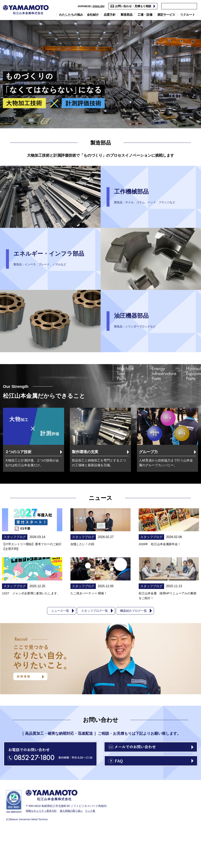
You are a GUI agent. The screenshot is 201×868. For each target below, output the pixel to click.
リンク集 (95, 846)
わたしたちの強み (71, 15)
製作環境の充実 (87, 453)
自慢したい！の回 (83, 563)
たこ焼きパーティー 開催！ (90, 629)
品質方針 (110, 15)
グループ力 (150, 453)
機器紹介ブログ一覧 (135, 646)
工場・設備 (145, 15)
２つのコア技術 (20, 453)
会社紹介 (93, 15)
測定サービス (166, 15)
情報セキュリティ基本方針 (42, 846)
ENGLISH (95, 6)
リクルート (188, 15)
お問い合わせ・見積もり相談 (129, 6)
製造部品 (127, 15)
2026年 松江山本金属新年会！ (161, 563)
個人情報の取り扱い (75, 846)
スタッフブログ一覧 (94, 646)
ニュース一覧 (58, 646)
